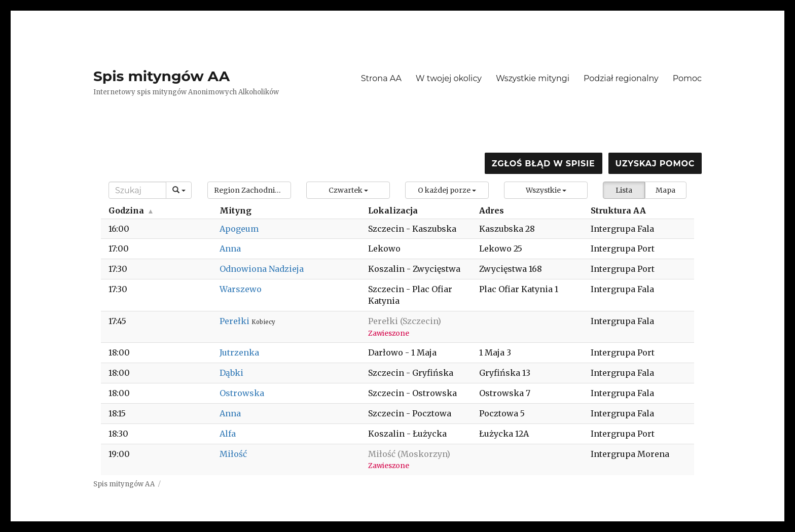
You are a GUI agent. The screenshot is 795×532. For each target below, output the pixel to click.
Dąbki (231, 373)
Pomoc (687, 78)
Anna (230, 249)
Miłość (233, 454)
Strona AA (381, 78)
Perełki (236, 321)
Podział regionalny (621, 78)
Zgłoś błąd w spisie (544, 164)
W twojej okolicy (449, 78)
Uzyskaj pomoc (655, 164)
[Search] (137, 190)
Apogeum (239, 229)
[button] (249, 190)
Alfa (228, 434)
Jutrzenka (239, 352)
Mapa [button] (665, 190)
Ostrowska (242, 393)
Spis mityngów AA (161, 76)
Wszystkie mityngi (533, 78)
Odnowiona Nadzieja (262, 269)
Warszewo (241, 289)
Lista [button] (624, 190)
